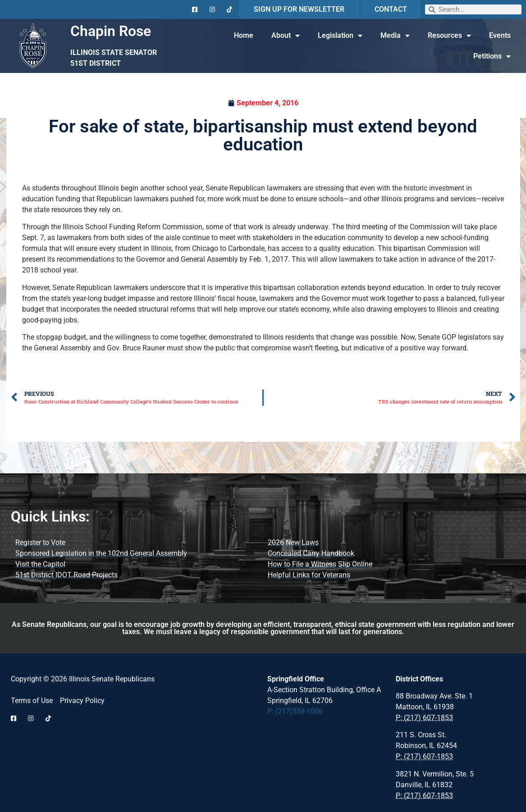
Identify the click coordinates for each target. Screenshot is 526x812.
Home (244, 35)
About (286, 36)
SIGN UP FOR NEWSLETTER (299, 9)
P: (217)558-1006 (295, 711)
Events (500, 35)
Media (395, 36)
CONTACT (391, 9)
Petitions (492, 56)
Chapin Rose (111, 31)
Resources (449, 36)
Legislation (340, 36)
